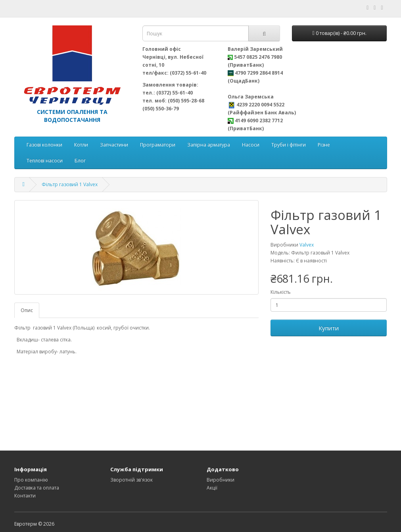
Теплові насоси (45, 161)
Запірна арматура (209, 145)
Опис (27, 310)
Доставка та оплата (37, 488)
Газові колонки (44, 145)
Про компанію (31, 480)
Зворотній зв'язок (131, 480)
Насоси (251, 145)
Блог (80, 161)
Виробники (221, 480)
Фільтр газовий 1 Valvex (70, 184)
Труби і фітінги (289, 145)
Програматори (158, 145)
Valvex (307, 245)
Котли (81, 145)
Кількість (281, 292)
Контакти (25, 496)
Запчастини (114, 145)
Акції (212, 488)
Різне (324, 145)
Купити (329, 328)
